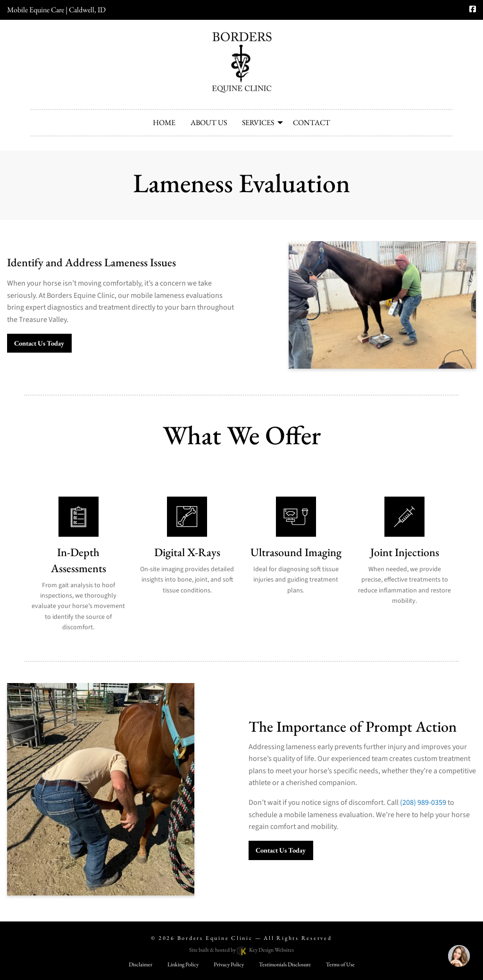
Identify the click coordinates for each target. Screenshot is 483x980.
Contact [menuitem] (312, 122)
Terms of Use (340, 964)
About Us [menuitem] (209, 122)
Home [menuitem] (164, 122)
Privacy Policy (229, 964)
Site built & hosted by (241, 950)
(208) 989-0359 (423, 803)
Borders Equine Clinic (215, 938)
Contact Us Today (39, 343)
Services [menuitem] (258, 122)
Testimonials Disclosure (285, 964)
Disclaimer (141, 964)
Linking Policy (183, 964)
